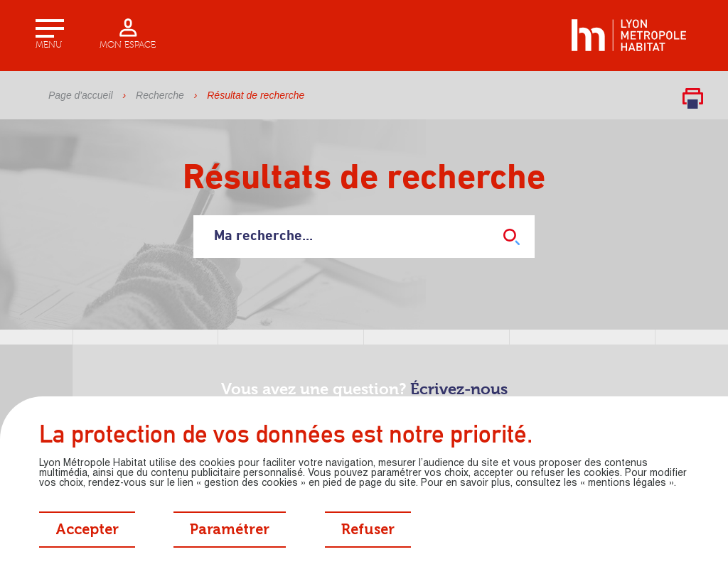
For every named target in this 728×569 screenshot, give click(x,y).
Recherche (160, 95)
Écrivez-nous (459, 390)
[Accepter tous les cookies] (87, 530)
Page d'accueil (81, 95)
